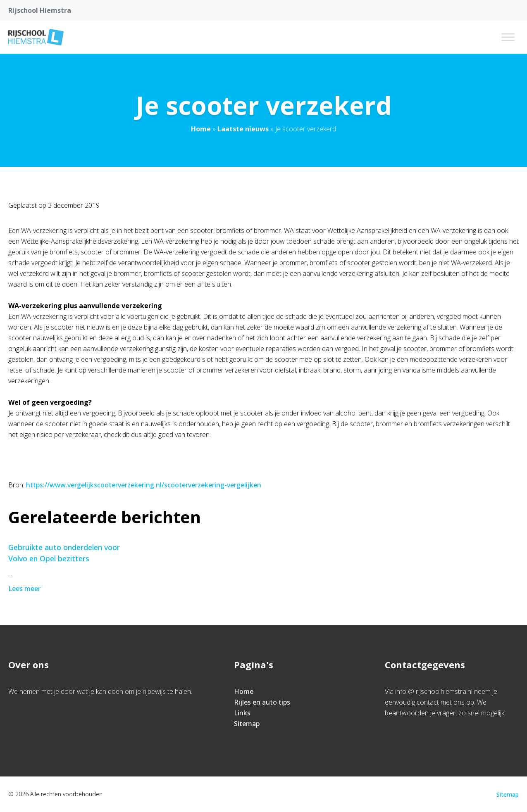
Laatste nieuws (243, 129)
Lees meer (25, 589)
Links (242, 713)
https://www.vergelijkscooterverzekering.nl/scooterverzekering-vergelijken (144, 485)
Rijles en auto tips (262, 702)
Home (201, 129)
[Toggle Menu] (508, 37)
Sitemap (247, 724)
